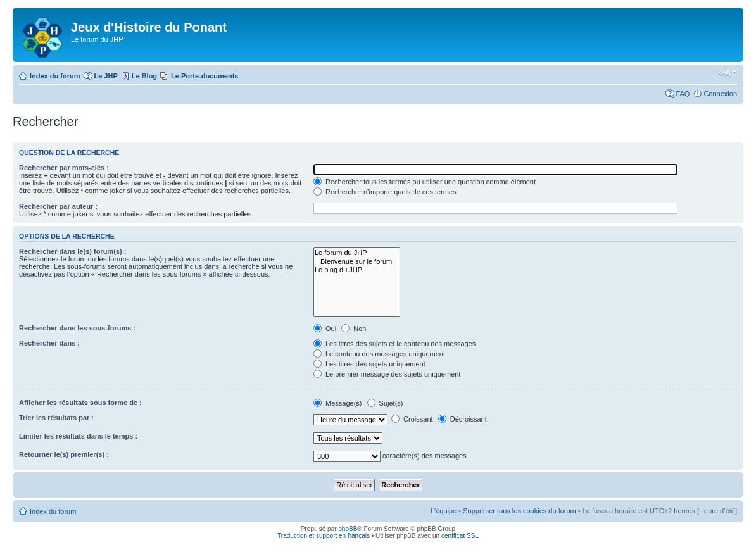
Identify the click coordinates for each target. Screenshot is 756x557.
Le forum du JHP (357, 253)
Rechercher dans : (49, 343)
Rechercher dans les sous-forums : (77, 328)
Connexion (720, 94)
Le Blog (144, 76)
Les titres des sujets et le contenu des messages (394, 344)
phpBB (348, 529)
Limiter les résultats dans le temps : (78, 436)
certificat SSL (460, 536)
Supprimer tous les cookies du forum (520, 511)
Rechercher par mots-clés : (64, 168)
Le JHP (105, 76)
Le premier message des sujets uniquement (387, 374)
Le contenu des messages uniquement (379, 354)
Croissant (412, 419)
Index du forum (55, 76)
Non (354, 329)
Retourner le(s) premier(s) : (64, 454)
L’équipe (444, 511)
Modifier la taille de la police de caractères (728, 73)
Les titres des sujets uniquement (369, 364)
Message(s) (339, 403)
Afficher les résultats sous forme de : (80, 403)
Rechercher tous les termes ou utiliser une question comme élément (425, 182)
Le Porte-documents (205, 76)
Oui (325, 329)
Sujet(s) (385, 403)
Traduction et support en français (324, 536)
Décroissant (463, 419)
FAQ (683, 94)
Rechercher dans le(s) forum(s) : (72, 251)
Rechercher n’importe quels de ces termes (385, 192)
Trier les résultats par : (56, 418)
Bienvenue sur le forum (357, 262)
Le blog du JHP (357, 270)
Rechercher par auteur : (58, 206)
